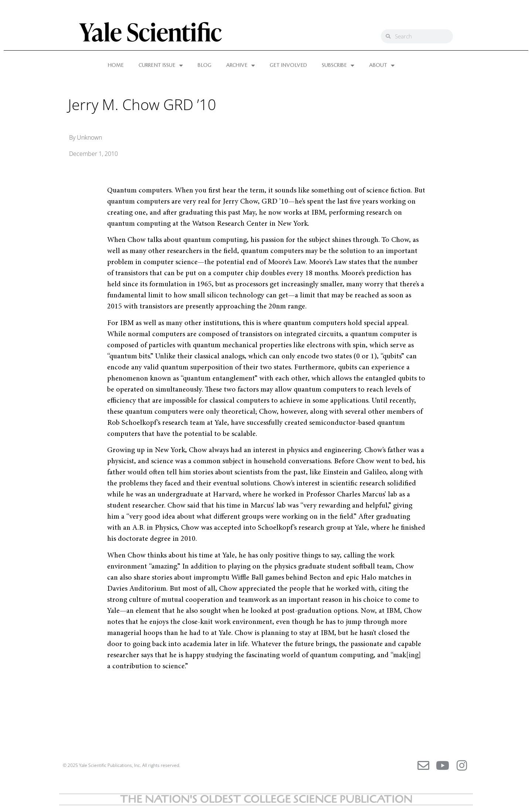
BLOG (204, 65)
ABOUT (382, 65)
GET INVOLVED (288, 65)
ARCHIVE (241, 65)
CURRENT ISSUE (161, 65)
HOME (116, 65)
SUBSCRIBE (338, 65)
